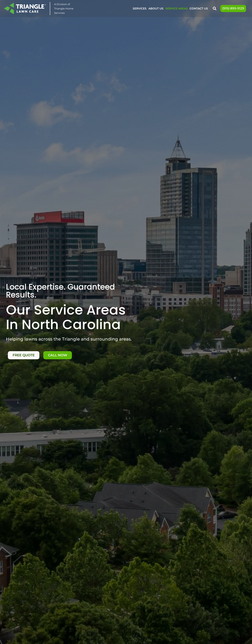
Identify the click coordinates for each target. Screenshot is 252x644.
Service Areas (176, 8)
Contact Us (199, 8)
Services (140, 8)
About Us (156, 8)
